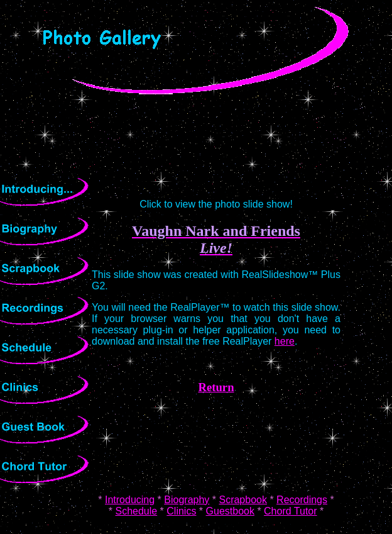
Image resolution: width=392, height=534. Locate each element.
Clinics (181, 511)
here (285, 341)
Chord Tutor (290, 511)
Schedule (136, 511)
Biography (187, 500)
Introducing (130, 500)
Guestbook (230, 511)
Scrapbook (243, 500)
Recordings (302, 500)
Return (216, 387)
